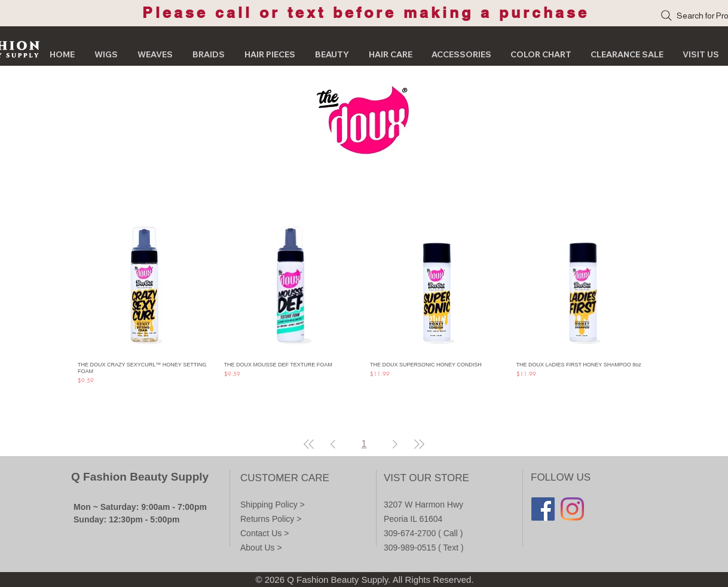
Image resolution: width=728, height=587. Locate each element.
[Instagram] (572, 509)
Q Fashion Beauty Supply (140, 477)
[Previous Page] (333, 444)
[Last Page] (419, 444)
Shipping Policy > (273, 505)
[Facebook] (543, 509)
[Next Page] (395, 444)
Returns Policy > (271, 519)
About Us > (261, 548)
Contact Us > (264, 533)
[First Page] (309, 444)
